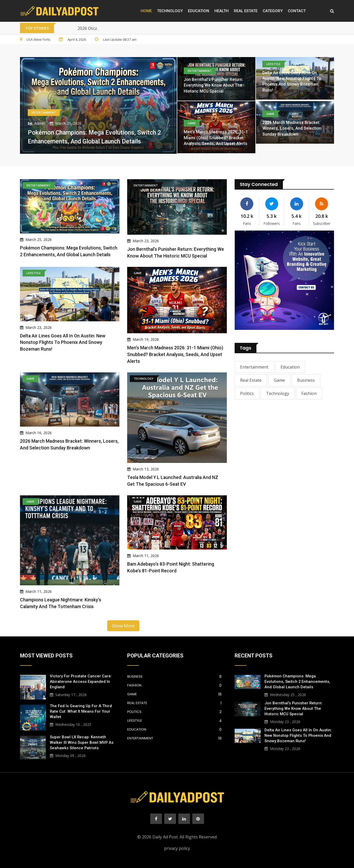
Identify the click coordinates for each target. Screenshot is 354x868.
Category (273, 11)
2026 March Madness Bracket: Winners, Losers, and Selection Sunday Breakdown (292, 128)
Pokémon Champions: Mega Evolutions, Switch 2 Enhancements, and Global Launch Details (297, 680)
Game (279, 380)
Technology (170, 11)
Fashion (309, 393)
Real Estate (246, 11)
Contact (297, 11)
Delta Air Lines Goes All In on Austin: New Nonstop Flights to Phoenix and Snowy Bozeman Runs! (63, 342)
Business (306, 380)
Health (222, 11)
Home (146, 11)
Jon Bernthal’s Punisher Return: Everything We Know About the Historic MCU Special (214, 85)
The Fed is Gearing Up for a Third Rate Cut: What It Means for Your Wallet (81, 710)
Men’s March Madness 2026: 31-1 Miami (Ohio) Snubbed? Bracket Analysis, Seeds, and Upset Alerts (216, 138)
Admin (40, 123)
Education (199, 11)
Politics (247, 393)
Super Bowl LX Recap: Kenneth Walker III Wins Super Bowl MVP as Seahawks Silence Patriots (82, 741)
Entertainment (254, 367)
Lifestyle (174, 719)
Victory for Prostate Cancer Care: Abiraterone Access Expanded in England (81, 680)
